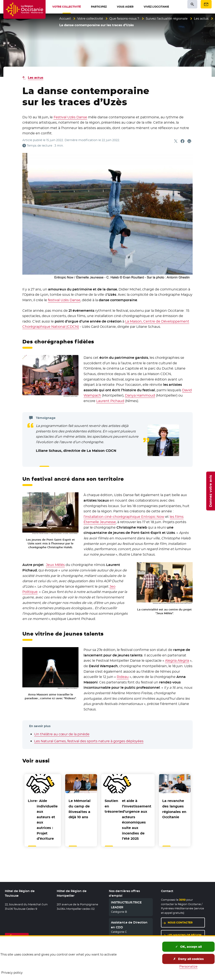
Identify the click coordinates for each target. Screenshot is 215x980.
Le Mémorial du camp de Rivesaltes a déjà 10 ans (80, 809)
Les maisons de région (185, 935)
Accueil (65, 18)
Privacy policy (12, 973)
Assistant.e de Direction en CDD (129, 925)
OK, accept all (189, 947)
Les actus (201, 18)
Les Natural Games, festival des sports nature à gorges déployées (89, 741)
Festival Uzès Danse (70, 117)
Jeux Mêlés (55, 565)
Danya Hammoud (140, 395)
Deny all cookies (189, 959)
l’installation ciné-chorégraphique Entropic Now (124, 517)
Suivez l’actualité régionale (167, 18)
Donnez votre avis (210, 491)
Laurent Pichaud (110, 401)
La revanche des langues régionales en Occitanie (174, 809)
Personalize (188, 966)
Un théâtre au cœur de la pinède (62, 734)
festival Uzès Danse (64, 300)
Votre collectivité (90, 18)
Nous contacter (180, 923)
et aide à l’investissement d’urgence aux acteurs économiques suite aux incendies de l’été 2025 (128, 820)
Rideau (123, 677)
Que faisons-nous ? (124, 18)
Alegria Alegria (177, 661)
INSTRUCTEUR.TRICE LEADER (126, 905)
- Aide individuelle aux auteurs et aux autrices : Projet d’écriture (43, 820)
